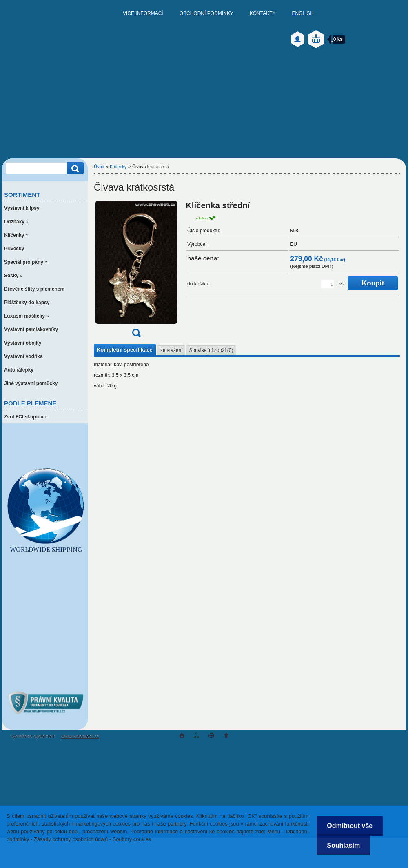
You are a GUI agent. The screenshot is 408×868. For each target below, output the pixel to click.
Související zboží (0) (211, 350)
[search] (74, 168)
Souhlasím (343, 845)
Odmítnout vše (350, 826)
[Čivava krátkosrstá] (136, 272)
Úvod (99, 167)
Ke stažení (171, 350)
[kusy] (327, 284)
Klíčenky (118, 167)
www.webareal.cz (80, 736)
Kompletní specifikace (125, 350)
